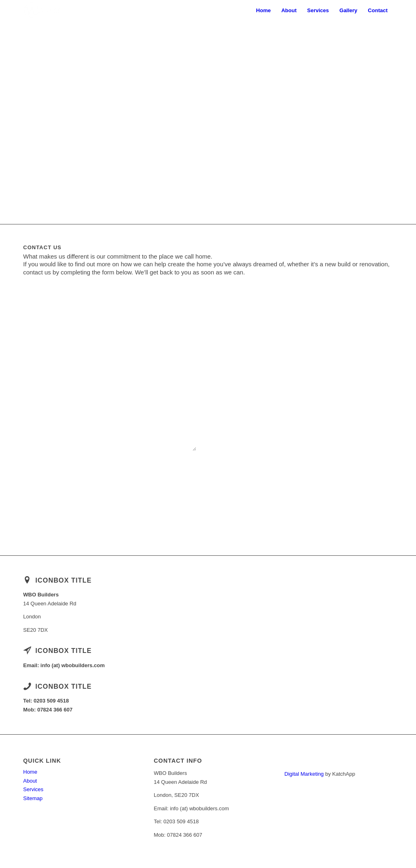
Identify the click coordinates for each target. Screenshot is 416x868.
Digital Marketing (304, 774)
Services (33, 789)
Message (123, 376)
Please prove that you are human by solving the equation (91, 467)
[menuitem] (263, 11)
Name (31, 337)
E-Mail (120, 337)
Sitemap (33, 798)
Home (30, 772)
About (30, 781)
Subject (34, 376)
